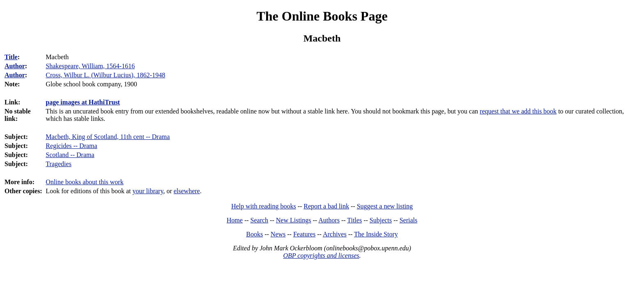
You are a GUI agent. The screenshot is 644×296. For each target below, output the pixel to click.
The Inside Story (376, 234)
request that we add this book (518, 111)
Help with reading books (264, 206)
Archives (335, 234)
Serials (409, 220)
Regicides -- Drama (71, 146)
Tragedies (59, 164)
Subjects (381, 220)
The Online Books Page (322, 16)
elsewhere (187, 191)
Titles (354, 220)
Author (15, 66)
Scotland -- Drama (70, 155)
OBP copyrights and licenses (321, 256)
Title (11, 57)
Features (304, 234)
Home (235, 220)
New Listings (294, 220)
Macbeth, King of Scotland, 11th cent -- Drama (108, 137)
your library (148, 191)
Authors (329, 220)
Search (260, 220)
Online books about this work (84, 182)
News (278, 234)
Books (254, 234)
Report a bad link (326, 206)
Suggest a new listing (385, 206)
